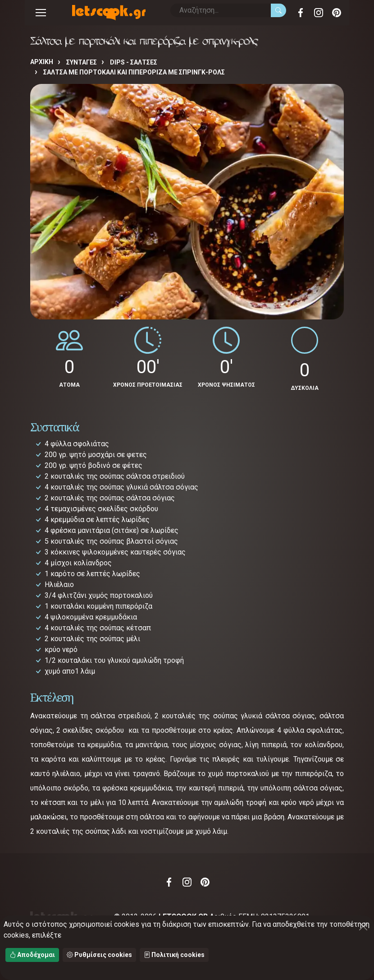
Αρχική (42, 62)
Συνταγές (82, 62)
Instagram (319, 13)
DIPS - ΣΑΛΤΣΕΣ (134, 62)
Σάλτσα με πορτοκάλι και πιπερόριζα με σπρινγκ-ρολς (134, 72)
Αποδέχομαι (32, 955)
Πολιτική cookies (174, 955)
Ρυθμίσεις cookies (99, 955)
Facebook (301, 13)
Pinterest (337, 13)
